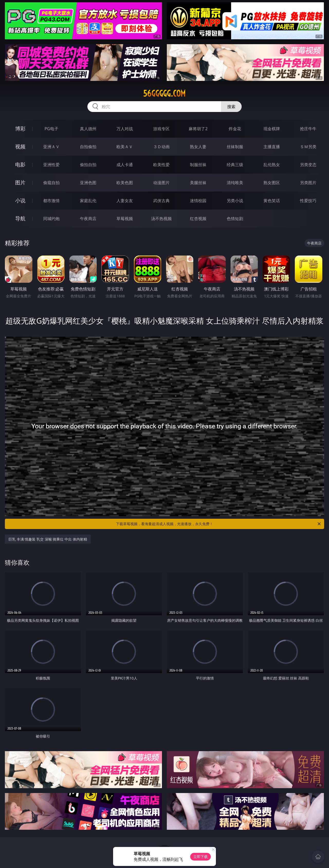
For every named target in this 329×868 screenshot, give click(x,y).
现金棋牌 (272, 129)
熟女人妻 (198, 147)
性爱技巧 (308, 201)
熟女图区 (272, 183)
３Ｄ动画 (161, 147)
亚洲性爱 (51, 165)
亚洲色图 (88, 183)
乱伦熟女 (272, 165)
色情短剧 (235, 219)
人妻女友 (125, 201)
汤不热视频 (161, 219)
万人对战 (125, 129)
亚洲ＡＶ (51, 147)
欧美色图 (125, 183)
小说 (20, 200)
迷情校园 (198, 201)
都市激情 (51, 201)
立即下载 (200, 857)
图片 (20, 182)
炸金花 (235, 129)
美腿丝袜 (198, 183)
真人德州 (88, 129)
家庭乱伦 (88, 201)
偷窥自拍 (51, 183)
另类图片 (308, 183)
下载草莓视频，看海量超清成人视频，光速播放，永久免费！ (219, 524)
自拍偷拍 (88, 147)
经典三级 (235, 165)
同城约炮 (51, 219)
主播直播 (272, 147)
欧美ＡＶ (125, 147)
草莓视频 (125, 219)
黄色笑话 (272, 201)
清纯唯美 (235, 183)
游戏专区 (161, 129)
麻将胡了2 (198, 129)
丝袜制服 (235, 147)
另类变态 (308, 165)
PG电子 (51, 129)
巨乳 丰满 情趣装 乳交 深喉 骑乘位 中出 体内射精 (48, 539)
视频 (20, 147)
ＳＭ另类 (308, 147)
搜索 (231, 107)
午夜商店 (88, 219)
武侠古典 (161, 201)
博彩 (20, 129)
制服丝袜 (198, 165)
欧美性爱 (161, 165)
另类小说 (235, 201)
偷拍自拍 (88, 165)
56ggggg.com (164, 93)
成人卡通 (125, 165)
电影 (20, 164)
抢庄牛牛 (308, 129)
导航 (20, 218)
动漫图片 (161, 183)
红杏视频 (198, 219)
